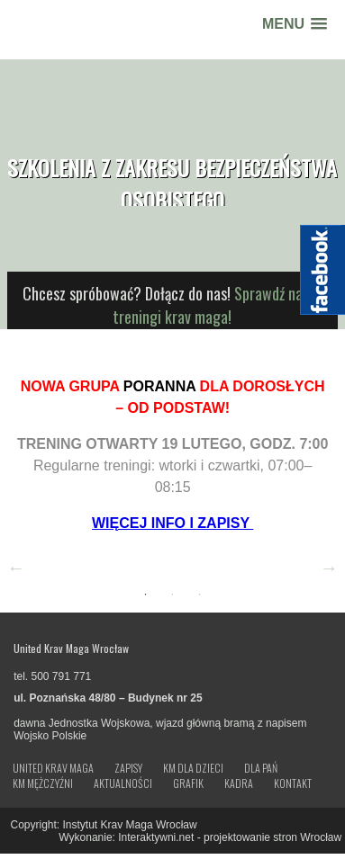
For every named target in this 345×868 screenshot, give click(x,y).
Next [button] (329, 568)
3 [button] (199, 595)
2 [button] (172, 595)
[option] (173, 452)
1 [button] (145, 595)
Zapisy (128, 768)
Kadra (239, 783)
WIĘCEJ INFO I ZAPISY (172, 523)
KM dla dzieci (193, 768)
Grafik (188, 783)
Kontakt (293, 783)
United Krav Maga (53, 768)
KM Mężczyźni (43, 783)
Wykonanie (85, 837)
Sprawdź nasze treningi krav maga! (218, 305)
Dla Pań (261, 768)
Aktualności (123, 783)
